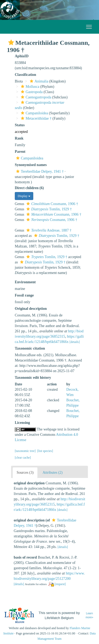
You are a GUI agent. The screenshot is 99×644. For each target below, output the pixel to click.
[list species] (45, 451)
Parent (20, 152)
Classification (25, 75)
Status (20, 125)
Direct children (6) (29, 188)
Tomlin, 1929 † (48, 209)
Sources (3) (25, 473)
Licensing (22, 423)
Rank (19, 138)
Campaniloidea (34, 113)
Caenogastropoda (35, 97)
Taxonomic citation (30, 348)
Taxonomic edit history (33, 378)
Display (24, 196)
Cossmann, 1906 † (51, 204)
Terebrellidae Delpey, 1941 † (39, 171)
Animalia (38, 81)
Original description (31, 309)
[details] (75, 342)
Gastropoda (31, 92)
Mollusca (29, 87)
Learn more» (89, 615)
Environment (25, 282)
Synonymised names (31, 165)
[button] (11, 42)
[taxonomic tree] (25, 451)
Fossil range (24, 295)
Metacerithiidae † (36, 118)
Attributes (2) (53, 473)
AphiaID (22, 56)
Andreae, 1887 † (48, 230)
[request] (60, 584)
